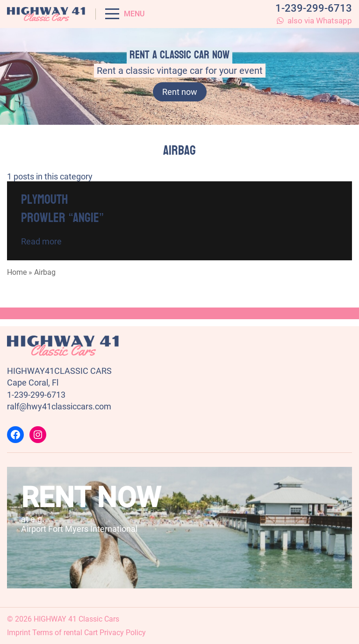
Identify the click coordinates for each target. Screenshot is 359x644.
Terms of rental (57, 633)
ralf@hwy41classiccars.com (59, 406)
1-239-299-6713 (314, 8)
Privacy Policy (123, 633)
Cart (91, 633)
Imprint (19, 633)
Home (17, 272)
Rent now (180, 92)
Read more (41, 241)
